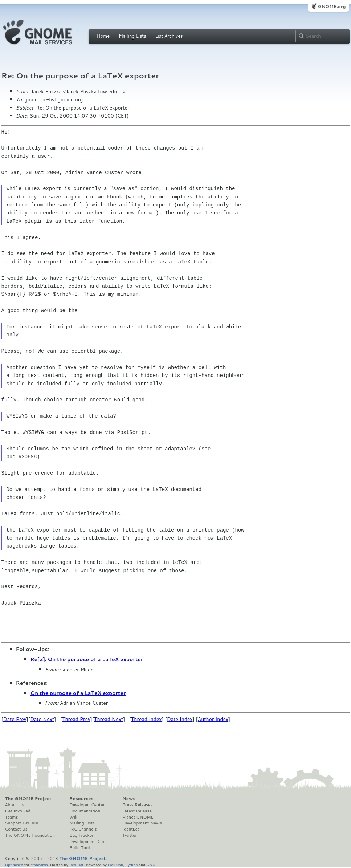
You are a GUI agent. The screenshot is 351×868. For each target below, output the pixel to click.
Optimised (14, 865)
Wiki (74, 817)
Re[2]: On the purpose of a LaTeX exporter (87, 659)
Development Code (89, 842)
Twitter (130, 835)
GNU (151, 865)
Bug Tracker (81, 835)
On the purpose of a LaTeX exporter (78, 693)
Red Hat (76, 865)
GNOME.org (332, 6)
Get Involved (18, 811)
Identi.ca (131, 829)
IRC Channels (83, 829)
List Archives (169, 36)
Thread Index (146, 719)
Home (103, 36)
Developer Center (87, 805)
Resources (81, 799)
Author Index (213, 719)
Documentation (85, 811)
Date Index (180, 719)
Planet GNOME (138, 817)
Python (132, 865)
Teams (12, 817)
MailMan (115, 865)
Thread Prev (76, 719)
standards (39, 865)
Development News (142, 823)
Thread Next (109, 719)
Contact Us (16, 829)
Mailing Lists (132, 36)
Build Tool (79, 848)
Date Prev (15, 719)
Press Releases (137, 805)
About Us (15, 805)
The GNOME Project (28, 799)
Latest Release (137, 811)
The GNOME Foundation (30, 835)
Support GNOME (23, 823)
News (129, 799)
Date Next (42, 719)
